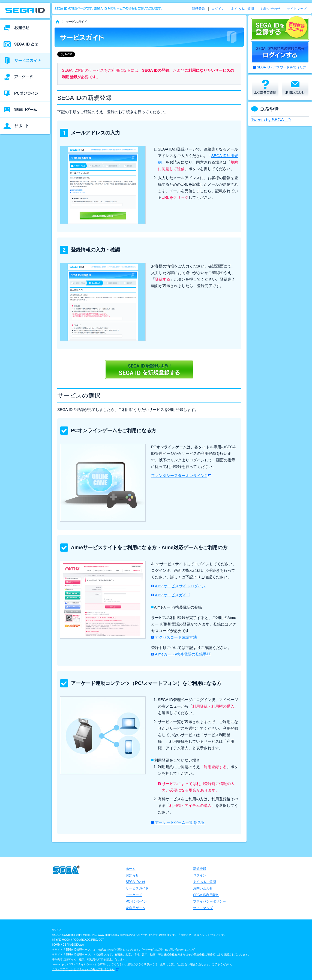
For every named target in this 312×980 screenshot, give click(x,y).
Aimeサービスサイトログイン (180, 586)
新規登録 (198, 9)
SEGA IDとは (136, 882)
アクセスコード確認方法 (176, 637)
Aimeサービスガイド (173, 595)
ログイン (218, 9)
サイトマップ (297, 9)
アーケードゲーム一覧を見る (180, 822)
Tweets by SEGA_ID (271, 120)
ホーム (131, 869)
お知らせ (132, 875)
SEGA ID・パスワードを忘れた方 (281, 67)
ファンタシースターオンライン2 (179, 476)
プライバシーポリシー (209, 901)
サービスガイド (137, 888)
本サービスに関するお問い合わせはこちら (169, 950)
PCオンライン (136, 901)
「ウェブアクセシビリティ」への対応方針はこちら (83, 969)
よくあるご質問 (242, 9)
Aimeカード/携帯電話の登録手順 (183, 654)
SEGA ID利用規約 (206, 895)
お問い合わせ (271, 9)
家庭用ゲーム (136, 908)
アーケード (134, 895)
